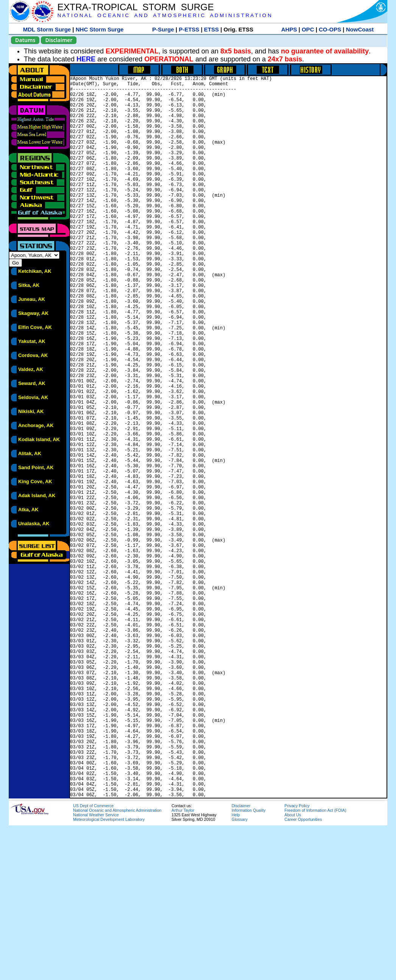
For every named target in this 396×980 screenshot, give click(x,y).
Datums (25, 40)
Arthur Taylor (183, 965)
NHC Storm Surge (100, 29)
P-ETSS (189, 29)
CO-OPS (330, 29)
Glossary (240, 974)
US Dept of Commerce (93, 960)
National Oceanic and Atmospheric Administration (117, 965)
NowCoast (360, 29)
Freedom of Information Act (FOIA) (315, 965)
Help (236, 969)
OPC (308, 29)
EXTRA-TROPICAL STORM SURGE (135, 7)
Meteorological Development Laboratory (109, 974)
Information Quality (249, 965)
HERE (86, 59)
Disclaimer (59, 40)
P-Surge (163, 29)
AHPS (289, 29)
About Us (293, 969)
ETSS (211, 29)
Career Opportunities (303, 974)
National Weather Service (96, 969)
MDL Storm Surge (47, 29)
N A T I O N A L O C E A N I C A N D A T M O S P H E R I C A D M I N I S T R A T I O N (164, 15)
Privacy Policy (297, 960)
